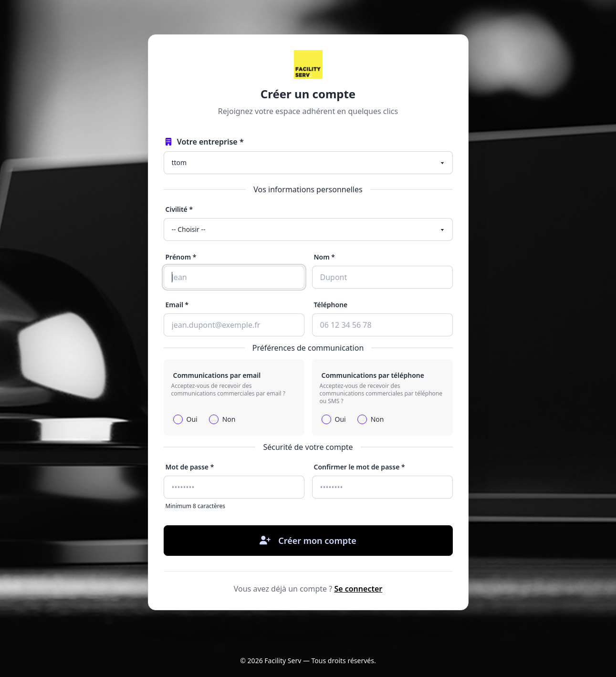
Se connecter (358, 589)
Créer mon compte (308, 541)
